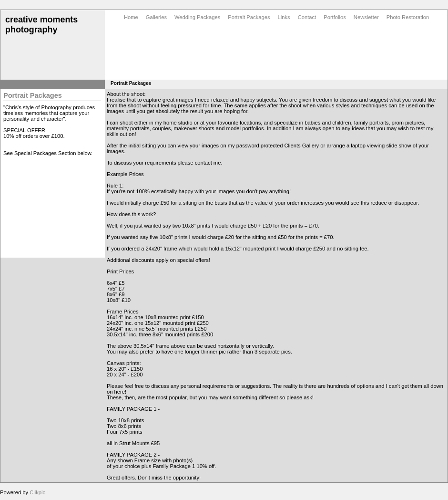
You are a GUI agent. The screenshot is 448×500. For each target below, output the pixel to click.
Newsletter (366, 17)
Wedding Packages (197, 17)
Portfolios (335, 17)
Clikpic (37, 492)
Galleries (156, 17)
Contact (307, 17)
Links (284, 17)
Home (131, 17)
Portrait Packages (249, 17)
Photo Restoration (408, 17)
